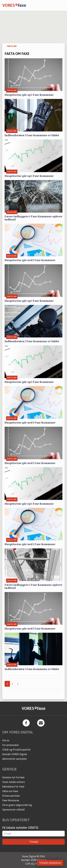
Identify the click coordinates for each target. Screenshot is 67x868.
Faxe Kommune (11, 800)
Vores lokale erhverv (14, 782)
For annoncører (11, 745)
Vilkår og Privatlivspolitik (16, 750)
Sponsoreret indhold (13, 810)
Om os (6, 740)
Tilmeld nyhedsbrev (50, 863)
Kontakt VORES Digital (15, 754)
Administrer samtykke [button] (15, 759)
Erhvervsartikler (11, 796)
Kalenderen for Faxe (13, 787)
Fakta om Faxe (10, 791)
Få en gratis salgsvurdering (17, 805)
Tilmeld (34, 842)
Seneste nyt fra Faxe (13, 777)
